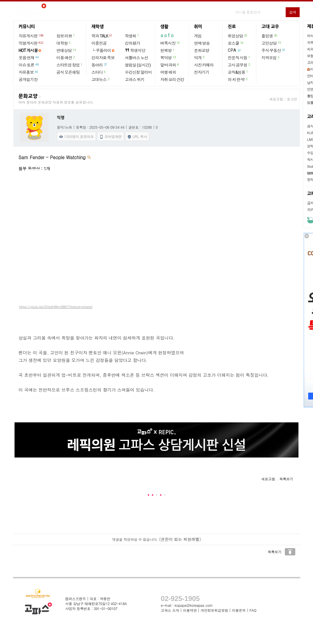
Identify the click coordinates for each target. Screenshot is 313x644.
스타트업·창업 (70, 65)
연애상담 (66, 50)
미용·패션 (66, 58)
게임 (198, 36)
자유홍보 (28, 72)
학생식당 (135, 50)
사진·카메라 (204, 65)
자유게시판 (31, 36)
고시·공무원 (239, 65)
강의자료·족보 (103, 58)
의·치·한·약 (238, 79)
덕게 (200, 58)
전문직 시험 (239, 58)
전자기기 (202, 72)
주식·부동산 (274, 50)
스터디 (99, 72)
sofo (168, 36)
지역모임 (271, 58)
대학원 (64, 43)
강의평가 (133, 43)
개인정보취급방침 (214, 610)
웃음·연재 (29, 58)
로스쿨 (236, 43)
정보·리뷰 (66, 36)
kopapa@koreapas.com (194, 605)
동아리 (100, 65)
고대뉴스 (101, 79)
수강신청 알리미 (138, 72)
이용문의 (239, 610)
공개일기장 (28, 80)
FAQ (253, 610)
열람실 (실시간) (138, 65)
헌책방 (168, 50)
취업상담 (238, 36)
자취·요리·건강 (172, 80)
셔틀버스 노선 (137, 58)
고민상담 (271, 43)
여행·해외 (168, 72)
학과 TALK (102, 36)
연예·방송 (202, 43)
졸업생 (270, 36)
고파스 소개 (170, 610)
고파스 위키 (135, 80)
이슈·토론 (29, 65)
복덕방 (168, 58)
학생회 (132, 36)
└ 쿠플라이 (101, 51)
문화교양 (202, 51)
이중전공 (99, 43)
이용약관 (190, 610)
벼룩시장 (170, 43)
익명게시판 (31, 43)
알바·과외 (170, 65)
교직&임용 (238, 72)
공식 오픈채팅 (68, 72)
